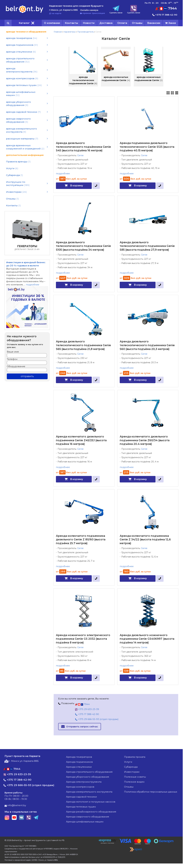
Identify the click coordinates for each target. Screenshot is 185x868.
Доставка (106, 23)
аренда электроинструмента (84, 782)
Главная (58, 32)
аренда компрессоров (80, 787)
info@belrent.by (15, 805)
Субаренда (131, 767)
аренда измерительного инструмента (89, 792)
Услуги (128, 762)
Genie (80, 155)
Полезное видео (134, 782)
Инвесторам (132, 772)
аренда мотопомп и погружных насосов (91, 802)
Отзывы (137, 23)
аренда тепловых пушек (81, 807)
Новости (89, 23)
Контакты (71, 23)
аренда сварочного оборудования (88, 817)
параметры (70, 32)
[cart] (170, 23)
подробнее (63, 173)
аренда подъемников (79, 762)
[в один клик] (96, 186)
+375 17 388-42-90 (165, 15)
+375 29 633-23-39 (87, 709)
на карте (55, 13)
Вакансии (154, 23)
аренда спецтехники (79, 767)
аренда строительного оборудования (89, 772)
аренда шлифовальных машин (85, 822)
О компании (52, 23)
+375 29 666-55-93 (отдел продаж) (97, 719)
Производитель (85, 32)
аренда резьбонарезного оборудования (91, 812)
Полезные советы (135, 777)
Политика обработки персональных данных (151, 792)
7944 (166, 8)
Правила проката (135, 757)
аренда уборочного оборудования (88, 777)
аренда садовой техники (81, 797)
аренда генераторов (79, 757)
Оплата (122, 23)
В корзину (77, 186)
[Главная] (25, 13)
